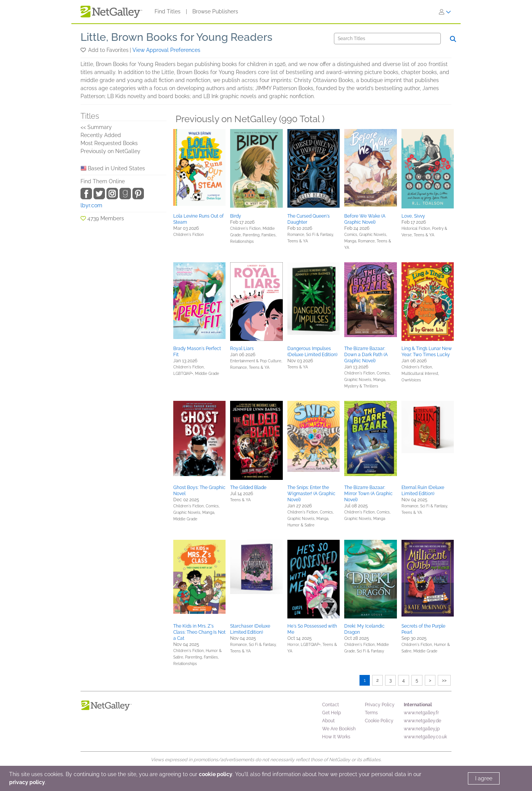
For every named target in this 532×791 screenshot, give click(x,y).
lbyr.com (91, 205)
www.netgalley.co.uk (425, 737)
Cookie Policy (379, 721)
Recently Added (101, 135)
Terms (371, 713)
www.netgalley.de (422, 721)
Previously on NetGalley (110, 151)
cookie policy (216, 774)
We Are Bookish (339, 729)
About (328, 721)
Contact (330, 705)
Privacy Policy (380, 705)
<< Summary (96, 127)
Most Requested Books (109, 143)
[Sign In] (445, 12)
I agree (484, 778)
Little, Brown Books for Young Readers (177, 37)
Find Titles (168, 11)
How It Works (336, 737)
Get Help (331, 713)
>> (444, 680)
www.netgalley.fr (421, 713)
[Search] (387, 39)
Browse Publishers (215, 11)
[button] (84, 50)
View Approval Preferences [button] (166, 50)
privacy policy (27, 782)
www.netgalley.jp (422, 729)
